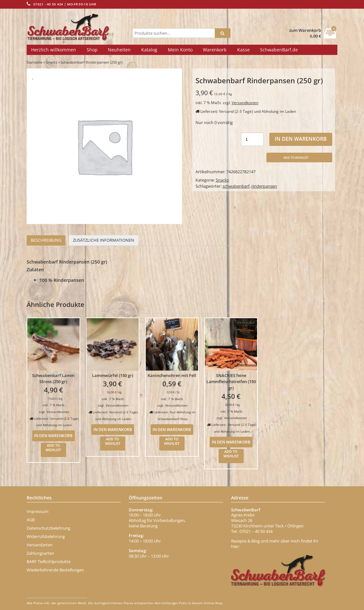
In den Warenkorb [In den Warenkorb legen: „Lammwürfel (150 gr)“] (113, 429)
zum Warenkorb (305, 30)
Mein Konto (180, 50)
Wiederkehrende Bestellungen (55, 570)
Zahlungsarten (40, 553)
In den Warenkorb (301, 139)
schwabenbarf (236, 186)
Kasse (243, 50)
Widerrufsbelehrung (46, 536)
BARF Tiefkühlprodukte (49, 561)
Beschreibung (46, 240)
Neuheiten (119, 50)
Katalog (149, 50)
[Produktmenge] (252, 139)
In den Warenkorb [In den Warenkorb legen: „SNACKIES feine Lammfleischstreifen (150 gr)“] (231, 442)
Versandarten (40, 545)
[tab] (46, 241)
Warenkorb (215, 50)
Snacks (52, 62)
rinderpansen (264, 186)
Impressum (38, 511)
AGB (31, 520)
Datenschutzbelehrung (48, 528)
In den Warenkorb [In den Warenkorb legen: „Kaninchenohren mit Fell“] (172, 429)
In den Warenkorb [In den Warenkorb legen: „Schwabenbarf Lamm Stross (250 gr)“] (53, 435)
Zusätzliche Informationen (104, 240)
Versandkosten (245, 103)
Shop (92, 50)
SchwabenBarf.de (279, 50)
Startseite (35, 62)
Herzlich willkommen (54, 50)
